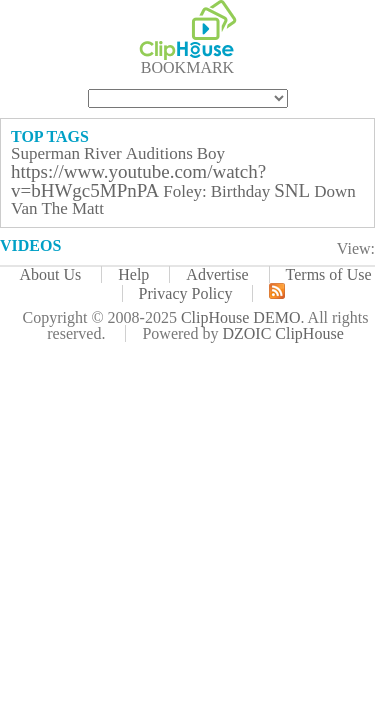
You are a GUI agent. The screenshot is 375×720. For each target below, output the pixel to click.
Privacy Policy (186, 293)
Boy (211, 153)
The (54, 208)
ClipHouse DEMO (241, 317)
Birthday (241, 191)
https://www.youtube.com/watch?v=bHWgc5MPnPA (138, 181)
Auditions (159, 153)
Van (24, 208)
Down (335, 191)
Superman (45, 153)
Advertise (217, 274)
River (103, 153)
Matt (88, 208)
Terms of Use (329, 274)
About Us (50, 274)
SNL (292, 190)
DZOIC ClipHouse (282, 333)
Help (133, 274)
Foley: (184, 191)
